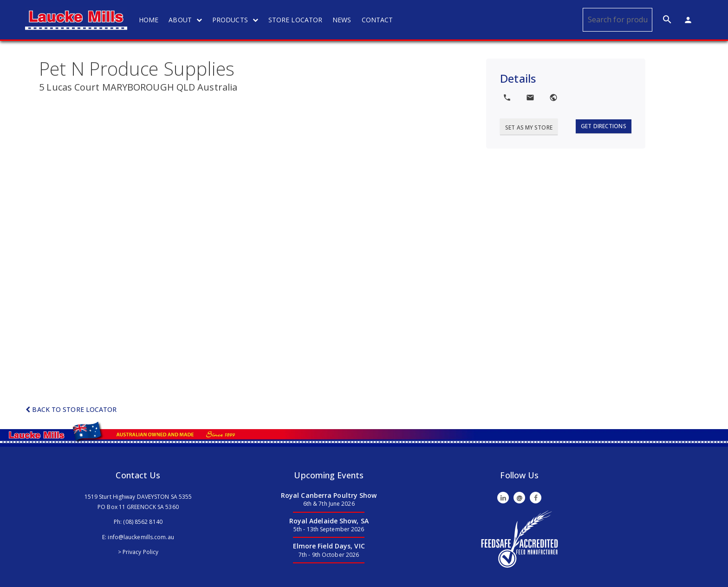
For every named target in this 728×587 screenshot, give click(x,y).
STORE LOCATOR (295, 20)
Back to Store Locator (71, 409)
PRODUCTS (235, 20)
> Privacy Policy (138, 552)
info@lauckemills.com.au (141, 537)
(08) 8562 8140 (143, 522)
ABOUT (185, 20)
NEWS (342, 20)
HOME (149, 20)
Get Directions (603, 126)
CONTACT (377, 20)
